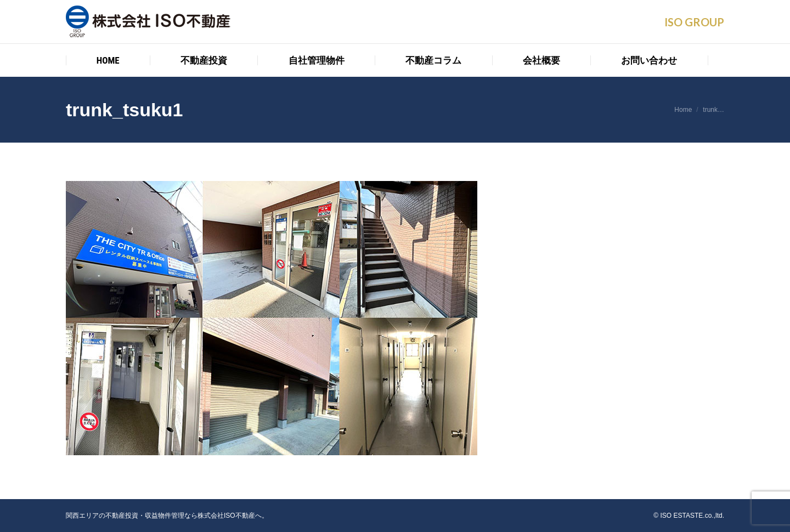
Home (683, 110)
